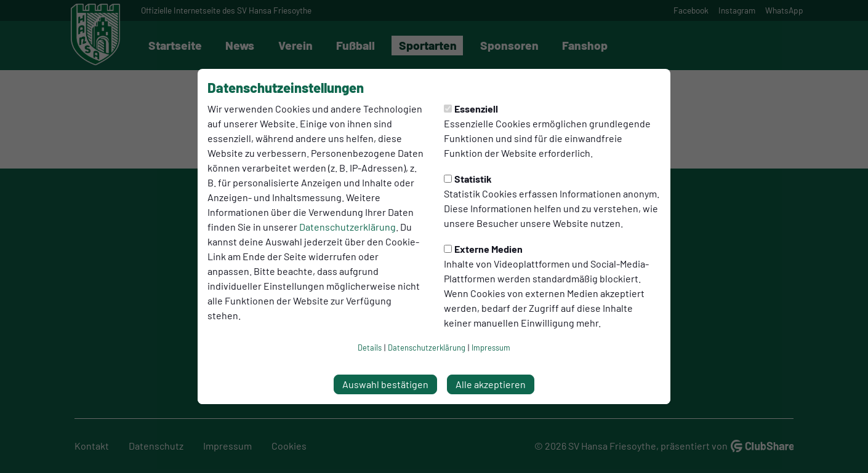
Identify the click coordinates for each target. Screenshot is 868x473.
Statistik (468, 179)
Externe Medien (483, 249)
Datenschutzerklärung (348, 227)
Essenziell (471, 109)
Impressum (491, 348)
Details (370, 348)
